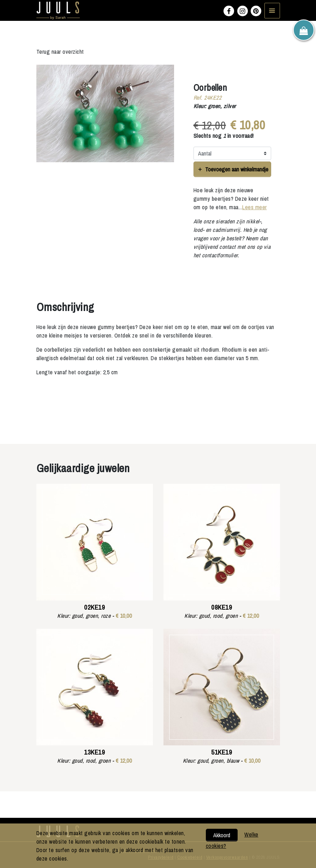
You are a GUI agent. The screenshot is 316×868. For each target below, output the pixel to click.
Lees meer (255, 207)
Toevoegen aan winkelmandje (232, 169)
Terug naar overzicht (60, 52)
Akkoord (222, 835)
